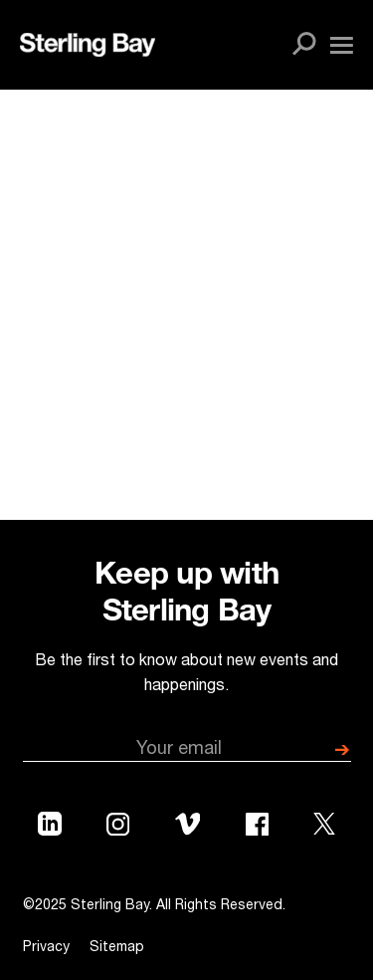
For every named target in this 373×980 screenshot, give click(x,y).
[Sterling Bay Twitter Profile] (324, 828)
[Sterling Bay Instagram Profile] (118, 829)
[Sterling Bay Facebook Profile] (257, 829)
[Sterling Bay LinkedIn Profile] (50, 828)
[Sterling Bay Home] (88, 45)
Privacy (46, 948)
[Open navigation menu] (342, 45)
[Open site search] (304, 45)
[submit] (342, 751)
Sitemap (117, 948)
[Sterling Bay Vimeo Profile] (188, 828)
